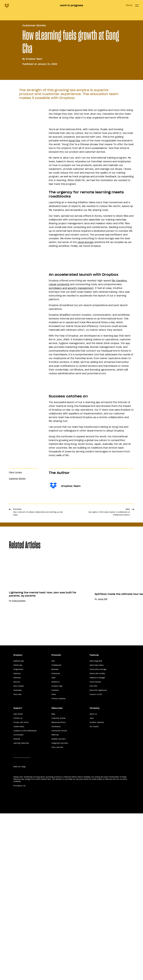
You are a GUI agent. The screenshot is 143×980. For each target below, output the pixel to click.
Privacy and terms (21, 904)
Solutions (17, 860)
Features (17, 855)
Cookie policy (19, 908)
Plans (54, 876)
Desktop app (19, 843)
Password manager (97, 860)
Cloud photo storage (98, 851)
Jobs (92, 900)
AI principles (18, 917)
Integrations (18, 851)
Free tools (17, 876)
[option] (100, 768)
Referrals (55, 917)
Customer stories (58, 900)
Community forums (59, 912)
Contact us (18, 900)
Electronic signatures (98, 872)
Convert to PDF (96, 876)
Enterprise (56, 855)
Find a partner (57, 929)
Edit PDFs (93, 868)
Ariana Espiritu (76, 812)
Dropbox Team (34, 122)
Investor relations (97, 904)
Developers (56, 908)
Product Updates (58, 880)
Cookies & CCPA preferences (25, 912)
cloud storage (86, 305)
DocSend (55, 872)
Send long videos (97, 847)
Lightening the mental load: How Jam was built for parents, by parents (100, 805)
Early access (19, 868)
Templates (18, 872)
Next (109, 679)
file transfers (119, 385)
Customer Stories (34, 88)
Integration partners (60, 925)
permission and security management (71, 392)
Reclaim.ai (56, 864)
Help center (18, 896)
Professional (56, 847)
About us (93, 896)
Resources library (59, 904)
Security (17, 864)
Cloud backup (95, 864)
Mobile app (18, 847)
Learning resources (21, 925)
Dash (53, 860)
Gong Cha (74, 203)
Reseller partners (59, 921)
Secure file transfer (97, 855)
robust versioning (59, 388)
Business (55, 851)
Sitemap (17, 921)
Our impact (94, 908)
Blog (53, 896)
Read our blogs (19, 949)
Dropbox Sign (57, 868)
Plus (53, 843)
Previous (38, 679)
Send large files (96, 843)
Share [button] (129, 5)
